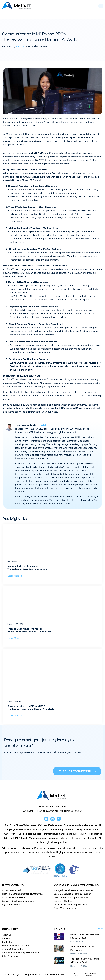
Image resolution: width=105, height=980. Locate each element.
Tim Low (20, 47)
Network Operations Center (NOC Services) (23, 894)
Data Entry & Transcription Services (71, 897)
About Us (7, 935)
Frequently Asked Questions (16, 946)
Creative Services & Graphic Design (71, 905)
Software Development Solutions (18, 901)
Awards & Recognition (13, 949)
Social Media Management (67, 908)
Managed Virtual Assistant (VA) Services (73, 890)
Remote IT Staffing (63, 901)
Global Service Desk (12, 890)
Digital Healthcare (11, 905)
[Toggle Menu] (101, 6)
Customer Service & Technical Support (73, 894)
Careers (6, 938)
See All (100, 929)
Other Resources (10, 956)
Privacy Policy (76, 975)
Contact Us (8, 942)
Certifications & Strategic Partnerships (21, 953)
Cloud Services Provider (14, 897)
